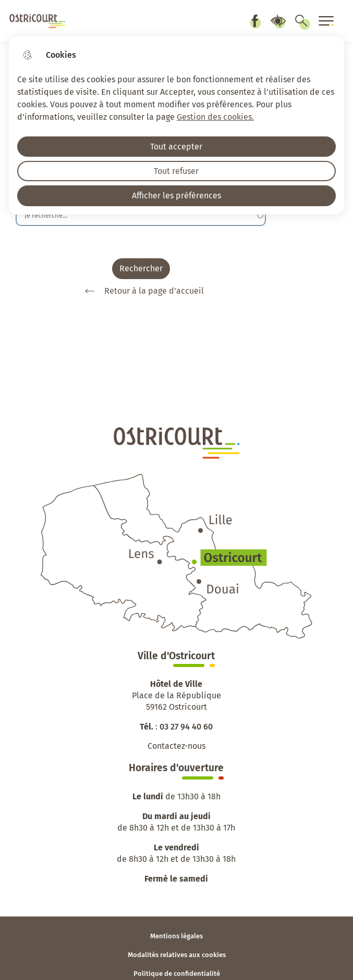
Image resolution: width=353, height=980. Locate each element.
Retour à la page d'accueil (141, 291)
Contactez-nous (177, 746)
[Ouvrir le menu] (326, 21)
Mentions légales (177, 936)
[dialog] (177, 125)
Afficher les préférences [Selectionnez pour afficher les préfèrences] (177, 196)
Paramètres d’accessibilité (278, 21)
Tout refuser (176, 171)
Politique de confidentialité (177, 973)
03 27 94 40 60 (186, 727)
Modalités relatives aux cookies (177, 955)
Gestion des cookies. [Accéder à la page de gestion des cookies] (215, 117)
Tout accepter (176, 147)
